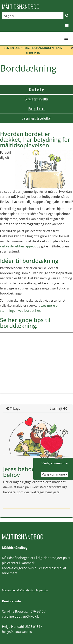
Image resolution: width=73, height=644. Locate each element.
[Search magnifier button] (67, 16)
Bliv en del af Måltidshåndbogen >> (25, 590)
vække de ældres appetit (18, 246)
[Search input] (33, 16)
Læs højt (58, 408)
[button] (67, 26)
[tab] (36, 90)
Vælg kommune (55, 463)
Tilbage (13, 408)
